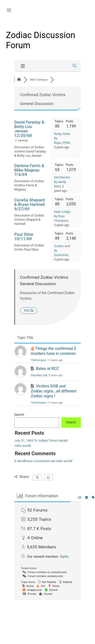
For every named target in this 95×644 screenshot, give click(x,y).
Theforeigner (39, 360)
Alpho (64, 557)
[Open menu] (9, 10)
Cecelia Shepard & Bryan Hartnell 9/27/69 (30, 204)
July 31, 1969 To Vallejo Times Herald (41, 440)
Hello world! (23, 446)
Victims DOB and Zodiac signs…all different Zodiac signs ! (54, 391)
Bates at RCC (48, 369)
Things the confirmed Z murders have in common (54, 351)
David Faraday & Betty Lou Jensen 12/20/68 (29, 129)
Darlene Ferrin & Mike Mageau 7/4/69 (29, 170)
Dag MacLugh (39, 375)
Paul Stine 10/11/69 (24, 236)
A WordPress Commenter (32, 461)
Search (19, 415)
